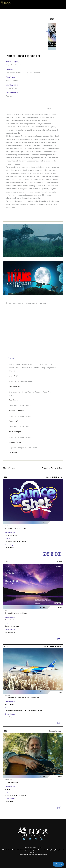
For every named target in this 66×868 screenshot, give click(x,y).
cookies (34, 852)
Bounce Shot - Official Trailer (15, 528)
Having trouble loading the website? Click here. (26, 303)
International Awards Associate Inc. (37, 855)
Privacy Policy (55, 850)
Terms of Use (47, 850)
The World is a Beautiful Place (16, 613)
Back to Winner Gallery (52, 468)
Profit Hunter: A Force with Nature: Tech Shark (22, 698)
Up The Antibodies (12, 782)
